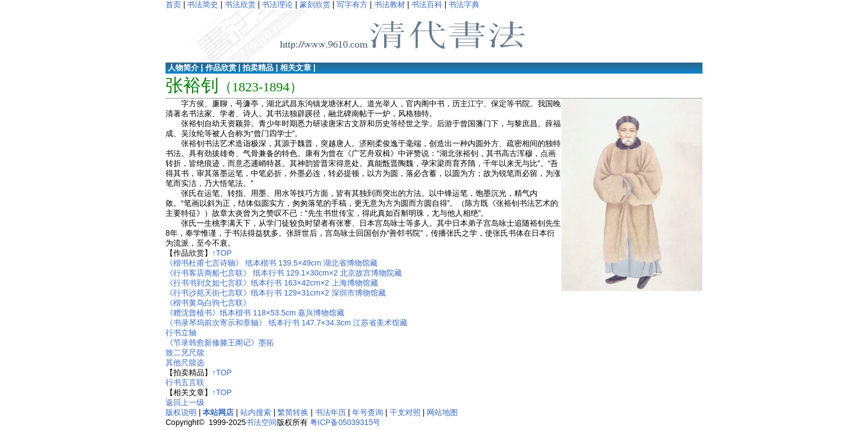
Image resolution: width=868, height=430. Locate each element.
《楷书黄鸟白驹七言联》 (208, 303)
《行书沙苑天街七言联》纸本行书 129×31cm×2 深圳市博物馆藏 (276, 293)
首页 (173, 4)
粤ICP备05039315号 (345, 422)
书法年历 (330, 412)
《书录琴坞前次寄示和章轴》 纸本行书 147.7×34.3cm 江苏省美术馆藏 (286, 323)
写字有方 (352, 4)
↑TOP (222, 253)
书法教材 (390, 4)
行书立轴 (181, 333)
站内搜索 (256, 412)
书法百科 (427, 4)
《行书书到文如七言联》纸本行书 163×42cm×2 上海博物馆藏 (272, 283)
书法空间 (261, 422)
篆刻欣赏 (315, 4)
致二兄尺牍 (185, 353)
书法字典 (464, 4)
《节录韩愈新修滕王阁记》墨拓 (220, 343)
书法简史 (203, 4)
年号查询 (368, 412)
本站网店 (218, 412)
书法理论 (277, 4)
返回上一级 (185, 402)
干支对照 (405, 412)
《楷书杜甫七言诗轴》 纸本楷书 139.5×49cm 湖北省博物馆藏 (272, 263)
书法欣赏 (240, 4)
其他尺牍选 (185, 362)
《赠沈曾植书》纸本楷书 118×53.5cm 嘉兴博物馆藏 (255, 313)
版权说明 (181, 412)
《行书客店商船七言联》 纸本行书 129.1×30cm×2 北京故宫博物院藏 (284, 273)
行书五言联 (185, 382)
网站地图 (442, 412)
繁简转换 (293, 412)
